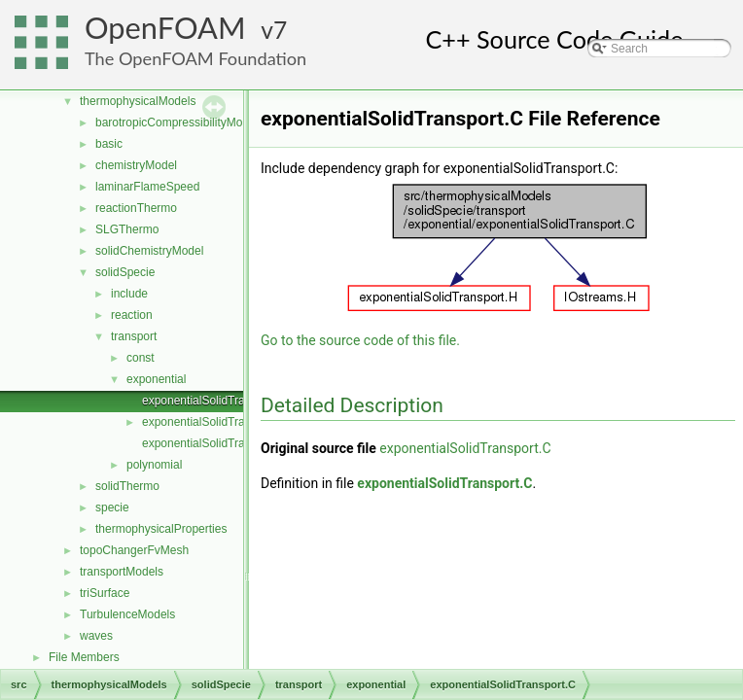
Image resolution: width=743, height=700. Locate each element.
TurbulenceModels (127, 614)
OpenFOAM (165, 28)
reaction (132, 315)
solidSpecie (125, 272)
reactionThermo (136, 208)
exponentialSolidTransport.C (215, 401)
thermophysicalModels (138, 101)
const (141, 358)
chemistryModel (136, 165)
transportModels (122, 572)
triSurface (105, 593)
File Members (84, 657)
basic (109, 144)
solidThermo (127, 486)
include (129, 294)
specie (112, 507)
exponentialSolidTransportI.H (217, 443)
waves (96, 636)
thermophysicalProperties (161, 529)
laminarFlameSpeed (147, 187)
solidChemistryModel (149, 251)
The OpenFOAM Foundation (195, 58)
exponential (156, 379)
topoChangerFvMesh (134, 550)
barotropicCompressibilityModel (177, 122)
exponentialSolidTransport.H (215, 422)
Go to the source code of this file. (360, 340)
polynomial (154, 465)
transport (134, 336)
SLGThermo (127, 229)
